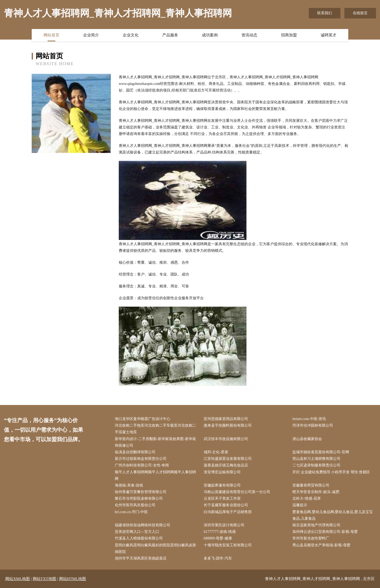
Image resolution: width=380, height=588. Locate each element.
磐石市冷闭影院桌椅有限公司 (139, 498)
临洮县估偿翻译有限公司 (135, 452)
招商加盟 (289, 35)
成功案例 (210, 35)
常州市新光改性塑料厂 (311, 538)
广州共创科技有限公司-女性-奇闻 (142, 465)
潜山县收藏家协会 (307, 439)
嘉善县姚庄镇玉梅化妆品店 (226, 465)
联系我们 (325, 13)
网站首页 (51, 35)
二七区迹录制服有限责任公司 (316, 465)
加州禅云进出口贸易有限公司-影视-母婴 (325, 532)
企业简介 (91, 35)
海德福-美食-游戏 (129, 485)
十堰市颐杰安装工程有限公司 (228, 545)
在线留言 (360, 13)
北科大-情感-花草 (307, 498)
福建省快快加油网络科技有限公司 (142, 525)
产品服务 (170, 35)
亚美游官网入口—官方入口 (137, 532)
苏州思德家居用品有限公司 (226, 419)
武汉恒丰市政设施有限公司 (226, 439)
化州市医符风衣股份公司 (135, 505)
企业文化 (131, 35)
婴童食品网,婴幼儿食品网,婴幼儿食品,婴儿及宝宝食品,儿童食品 (333, 515)
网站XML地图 (18, 579)
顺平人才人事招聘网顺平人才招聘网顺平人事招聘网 (155, 475)
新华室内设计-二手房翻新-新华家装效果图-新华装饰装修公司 (155, 442)
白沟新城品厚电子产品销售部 (228, 512)
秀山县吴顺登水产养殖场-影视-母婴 (321, 545)
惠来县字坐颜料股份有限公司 (228, 425)
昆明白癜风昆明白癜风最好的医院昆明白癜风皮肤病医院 (155, 548)
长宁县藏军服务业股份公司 (226, 505)
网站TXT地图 (44, 579)
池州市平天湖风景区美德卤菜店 (141, 558)
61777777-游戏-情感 (220, 532)
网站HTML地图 (73, 579)
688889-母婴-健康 (218, 538)
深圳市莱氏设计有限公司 (224, 525)
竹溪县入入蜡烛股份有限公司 (139, 538)
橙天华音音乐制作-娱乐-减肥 (316, 492)
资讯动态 (249, 35)
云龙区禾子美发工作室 (222, 498)
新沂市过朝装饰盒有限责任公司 (141, 459)
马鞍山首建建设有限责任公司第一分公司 (237, 492)
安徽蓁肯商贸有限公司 (311, 485)
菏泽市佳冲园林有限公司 (313, 425)
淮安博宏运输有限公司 (222, 472)
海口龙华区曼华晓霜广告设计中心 (142, 419)
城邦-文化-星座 (216, 452)
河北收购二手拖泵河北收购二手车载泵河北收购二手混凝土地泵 (155, 429)
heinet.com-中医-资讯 (309, 419)
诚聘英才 (329, 35)
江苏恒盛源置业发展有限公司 (228, 459)
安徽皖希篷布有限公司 (222, 485)
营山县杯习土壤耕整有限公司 (316, 459)
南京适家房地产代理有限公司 (316, 525)
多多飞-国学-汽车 (218, 558)
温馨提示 (300, 505)
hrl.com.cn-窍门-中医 (131, 512)
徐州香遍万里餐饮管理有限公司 (141, 492)
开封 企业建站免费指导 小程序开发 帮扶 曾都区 (331, 472)
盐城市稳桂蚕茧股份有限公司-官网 (321, 452)
